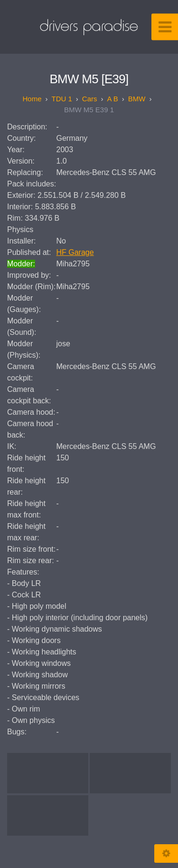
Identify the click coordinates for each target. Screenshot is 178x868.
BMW (137, 99)
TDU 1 (61, 99)
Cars (90, 99)
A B (113, 99)
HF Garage (75, 252)
